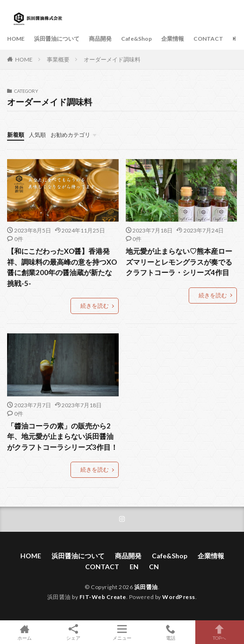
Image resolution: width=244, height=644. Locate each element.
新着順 (16, 135)
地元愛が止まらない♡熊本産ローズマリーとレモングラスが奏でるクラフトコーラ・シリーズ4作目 (179, 262)
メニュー (122, 632)
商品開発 (100, 39)
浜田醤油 (146, 587)
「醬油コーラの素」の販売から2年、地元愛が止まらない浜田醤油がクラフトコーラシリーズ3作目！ (63, 436)
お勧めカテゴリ (70, 135)
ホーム (24, 632)
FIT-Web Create (103, 597)
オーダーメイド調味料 (112, 59)
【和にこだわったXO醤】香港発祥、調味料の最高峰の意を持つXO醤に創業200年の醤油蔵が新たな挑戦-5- (62, 267)
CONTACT (208, 39)
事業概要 (58, 59)
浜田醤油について (57, 39)
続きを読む (95, 306)
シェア (73, 632)
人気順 (37, 135)
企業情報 (173, 39)
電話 (171, 632)
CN (154, 567)
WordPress (179, 597)
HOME (16, 39)
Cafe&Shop (136, 39)
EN (236, 39)
